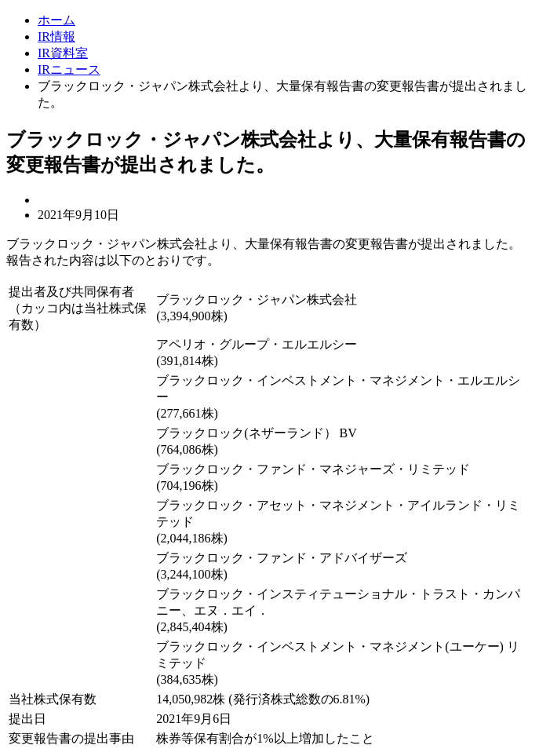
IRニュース (69, 69)
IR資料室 (63, 53)
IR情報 (56, 37)
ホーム (56, 20)
